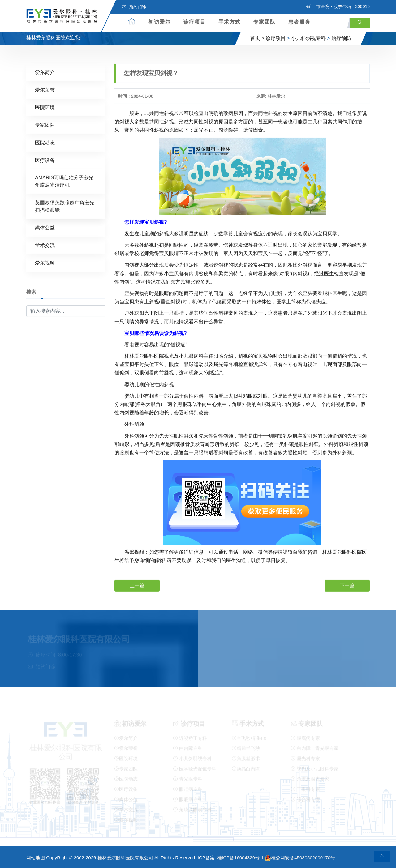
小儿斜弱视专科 (308, 38)
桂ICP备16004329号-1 (240, 858)
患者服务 (299, 22)
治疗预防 (341, 38)
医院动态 (45, 142)
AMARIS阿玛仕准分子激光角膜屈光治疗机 (64, 181)
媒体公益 (45, 227)
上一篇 (137, 585)
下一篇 (347, 585)
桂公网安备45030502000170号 (300, 858)
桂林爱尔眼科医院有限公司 (125, 858)
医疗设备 (45, 160)
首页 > (257, 38)
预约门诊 (134, 7)
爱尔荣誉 (45, 90)
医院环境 (45, 107)
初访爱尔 (160, 22)
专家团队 (265, 22)
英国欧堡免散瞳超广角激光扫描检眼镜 (65, 206)
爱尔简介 (45, 72)
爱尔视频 (45, 263)
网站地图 (36, 858)
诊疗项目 (195, 22)
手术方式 (230, 22)
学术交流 (45, 245)
